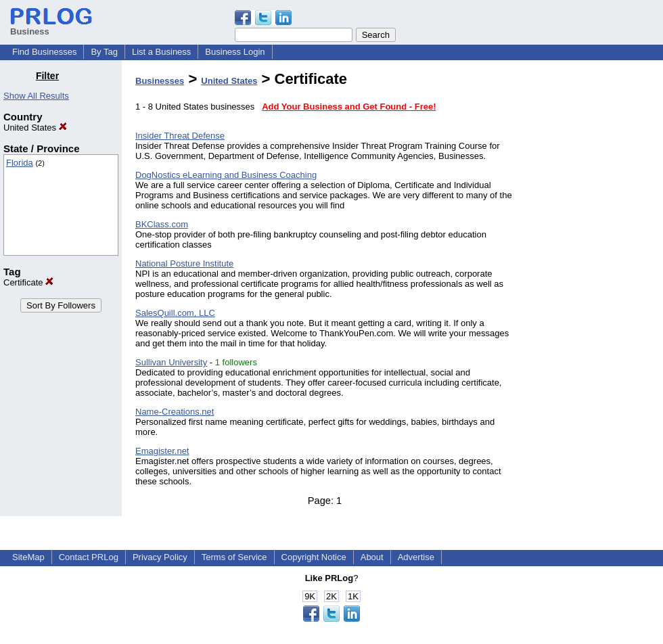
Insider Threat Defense (180, 136)
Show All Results (36, 96)
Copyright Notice (314, 557)
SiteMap (28, 557)
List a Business (161, 52)
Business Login (235, 52)
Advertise (416, 557)
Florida (20, 163)
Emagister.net (162, 451)
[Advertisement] (594, 273)
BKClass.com (162, 224)
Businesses (160, 81)
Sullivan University (171, 362)
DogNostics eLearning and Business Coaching (226, 175)
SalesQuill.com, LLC (175, 313)
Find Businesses (44, 52)
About (372, 557)
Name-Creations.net (175, 412)
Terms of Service (234, 557)
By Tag (104, 52)
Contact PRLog (89, 557)
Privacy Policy (160, 557)
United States (35, 128)
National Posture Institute (184, 263)
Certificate (28, 282)
